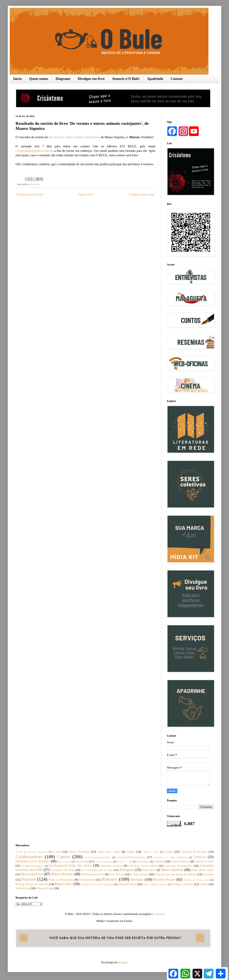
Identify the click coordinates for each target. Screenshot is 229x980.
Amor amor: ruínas (109, 852)
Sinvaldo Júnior (127, 884)
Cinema (169, 852)
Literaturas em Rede (62, 870)
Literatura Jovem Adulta (143, 866)
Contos (64, 857)
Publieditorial (87, 880)
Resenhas (137, 880)
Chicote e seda (151, 852)
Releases (109, 879)
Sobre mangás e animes (155, 884)
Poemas (29, 879)
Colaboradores (29, 857)
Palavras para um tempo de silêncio (176, 874)
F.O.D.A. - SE (124, 862)
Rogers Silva (64, 884)
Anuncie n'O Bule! (126, 79)
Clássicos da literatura (194, 852)
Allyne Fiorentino (79, 852)
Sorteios (35, 184)
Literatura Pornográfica (179, 866)
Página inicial (86, 194)
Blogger (123, 962)
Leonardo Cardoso (111, 866)
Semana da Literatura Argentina (97, 884)
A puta (57, 852)
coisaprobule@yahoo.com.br (34, 151)
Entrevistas (82, 861)
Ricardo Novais (164, 880)
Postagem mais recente (30, 194)
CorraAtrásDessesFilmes (97, 857)
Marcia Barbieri (172, 870)
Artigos (131, 852)
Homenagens (37, 866)
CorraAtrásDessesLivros (131, 857)
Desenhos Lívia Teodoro (33, 861)
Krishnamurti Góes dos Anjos (70, 866)
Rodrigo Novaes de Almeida (32, 884)
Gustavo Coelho (204, 861)
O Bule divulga (139, 874)
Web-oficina (23, 888)
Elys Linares (64, 862)
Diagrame (63, 79)
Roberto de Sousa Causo (196, 880)
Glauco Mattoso (180, 861)
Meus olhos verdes (202, 870)
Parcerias (208, 874)
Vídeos (204, 884)
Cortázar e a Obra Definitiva (170, 857)
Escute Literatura (104, 862)
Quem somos (39, 79)
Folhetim (159, 861)
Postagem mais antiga (142, 194)
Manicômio (149, 870)
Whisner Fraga (45, 888)
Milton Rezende (62, 874)
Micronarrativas (32, 874)
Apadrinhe (155, 79)
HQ (23, 866)
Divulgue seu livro (91, 79)
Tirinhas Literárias (183, 884)
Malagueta (127, 870)
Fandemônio (143, 862)
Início (17, 79)
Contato (177, 79)
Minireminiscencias (93, 874)
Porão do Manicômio (61, 880)
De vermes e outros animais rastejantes (74, 137)
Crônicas (200, 857)
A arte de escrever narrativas (32, 852)
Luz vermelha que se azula (97, 870)
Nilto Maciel (117, 874)
